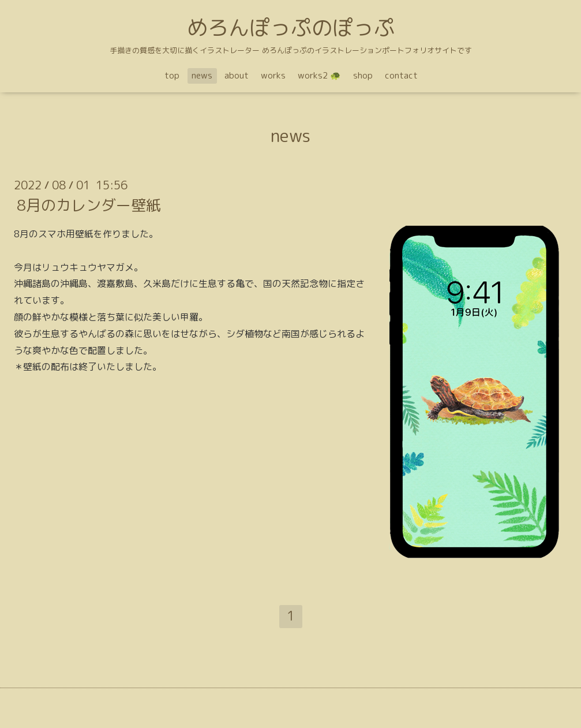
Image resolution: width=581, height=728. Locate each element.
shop (363, 75)
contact (401, 75)
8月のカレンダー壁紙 (89, 205)
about (237, 75)
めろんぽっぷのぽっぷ (291, 27)
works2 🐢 (319, 75)
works (273, 75)
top (172, 75)
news (202, 75)
